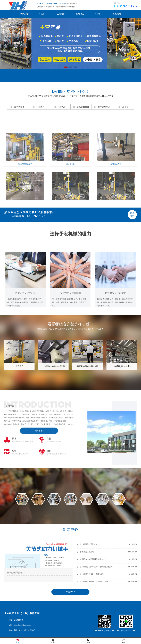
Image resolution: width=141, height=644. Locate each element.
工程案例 (61, 14)
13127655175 (36, 216)
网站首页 (24, 14)
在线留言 (117, 14)
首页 (18, 641)
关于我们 (98, 14)
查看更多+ (70, 592)
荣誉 (49, 480)
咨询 (88, 641)
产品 (53, 641)
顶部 (123, 641)
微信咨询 (132, 214)
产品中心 (43, 14)
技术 (14, 480)
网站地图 (37, 75)
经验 (14, 492)
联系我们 (58, 75)
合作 (49, 492)
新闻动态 (80, 14)
